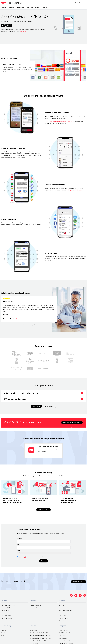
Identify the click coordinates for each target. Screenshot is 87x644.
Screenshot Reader (6, 613)
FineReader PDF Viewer (7, 618)
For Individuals (5, 633)
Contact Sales (63, 621)
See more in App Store (10, 319)
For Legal (61, 613)
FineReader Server (6, 616)
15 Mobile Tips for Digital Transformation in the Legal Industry (69, 500)
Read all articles (44, 510)
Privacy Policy (50, 406)
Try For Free (4, 636)
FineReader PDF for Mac (7, 608)
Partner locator (63, 608)
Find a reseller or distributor (66, 641)
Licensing (61, 605)
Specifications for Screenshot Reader (39, 641)
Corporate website (64, 630)
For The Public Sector (64, 618)
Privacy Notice (22, 557)
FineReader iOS (5, 610)
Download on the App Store (72, 423)
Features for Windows (35, 605)
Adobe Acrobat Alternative (66, 610)
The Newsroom (63, 638)
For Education (62, 616)
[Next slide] (34, 326)
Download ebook (79, 582)
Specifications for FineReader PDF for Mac (40, 636)
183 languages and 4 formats (74, 190)
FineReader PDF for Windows (8, 605)
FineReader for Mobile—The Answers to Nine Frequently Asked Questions (13, 500)
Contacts (61, 636)
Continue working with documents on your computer (59, 122)
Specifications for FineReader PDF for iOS (40, 638)
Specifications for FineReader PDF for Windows (42, 633)
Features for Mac (34, 608)
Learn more (23, 31)
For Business (4, 630)
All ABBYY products (64, 633)
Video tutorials (34, 630)
